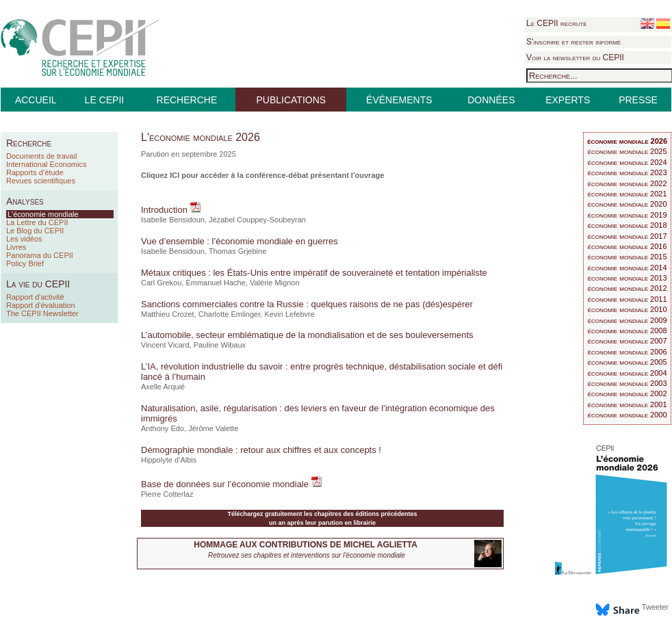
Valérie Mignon (275, 283)
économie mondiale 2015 (628, 257)
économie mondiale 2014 (628, 268)
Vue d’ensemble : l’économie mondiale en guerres (240, 241)
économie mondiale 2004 (628, 373)
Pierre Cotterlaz (167, 494)
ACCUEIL (36, 100)
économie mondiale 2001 (628, 404)
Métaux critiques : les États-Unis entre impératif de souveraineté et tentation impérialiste (314, 273)
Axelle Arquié (163, 387)
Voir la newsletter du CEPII (575, 57)
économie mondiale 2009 (628, 320)
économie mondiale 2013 (628, 278)
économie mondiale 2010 (628, 309)
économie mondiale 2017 (628, 236)
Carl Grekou (161, 283)
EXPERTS (568, 100)
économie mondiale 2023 (628, 172)
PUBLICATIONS (291, 100)
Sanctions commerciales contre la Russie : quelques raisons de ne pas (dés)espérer (307, 304)
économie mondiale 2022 (628, 183)
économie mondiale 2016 (628, 246)
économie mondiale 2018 (628, 225)
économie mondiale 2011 (628, 299)
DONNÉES (491, 100)
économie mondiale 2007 (628, 341)
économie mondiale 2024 (628, 162)
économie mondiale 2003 (628, 383)
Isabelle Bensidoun (173, 220)
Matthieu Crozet (168, 314)
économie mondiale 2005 (628, 362)
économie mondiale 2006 (628, 352)
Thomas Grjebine (237, 251)
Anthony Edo (163, 428)
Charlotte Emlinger (230, 314)
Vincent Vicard (165, 345)
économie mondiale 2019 (628, 215)
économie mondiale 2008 (628, 331)
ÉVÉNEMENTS (399, 100)
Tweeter (655, 607)
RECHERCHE (187, 100)
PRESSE (638, 100)
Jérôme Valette (213, 428)
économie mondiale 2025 (628, 151)
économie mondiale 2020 (628, 204)
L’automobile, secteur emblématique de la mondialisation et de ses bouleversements (307, 335)
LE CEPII (105, 100)
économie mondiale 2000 (628, 415)
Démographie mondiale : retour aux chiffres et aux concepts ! (261, 450)
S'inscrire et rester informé (573, 42)
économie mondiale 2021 (628, 194)
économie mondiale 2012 (628, 288)
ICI (175, 175)
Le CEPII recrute (557, 23)
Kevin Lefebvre (289, 314)
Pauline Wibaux (220, 345)
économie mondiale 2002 (628, 393)
